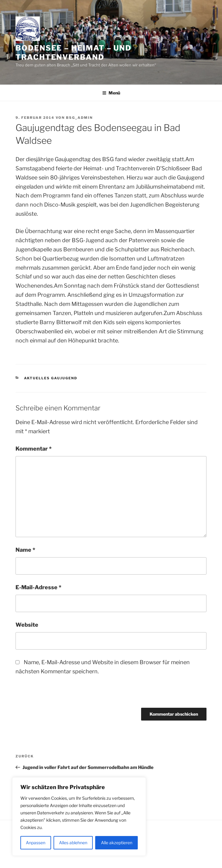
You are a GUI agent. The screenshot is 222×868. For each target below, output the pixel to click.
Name (25, 550)
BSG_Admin (79, 118)
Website (27, 625)
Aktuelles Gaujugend (51, 378)
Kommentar (34, 449)
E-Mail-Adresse (38, 587)
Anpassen (36, 843)
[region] (79, 817)
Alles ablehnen (73, 843)
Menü (111, 93)
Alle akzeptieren (117, 843)
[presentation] (57, 695)
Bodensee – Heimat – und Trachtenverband (73, 53)
